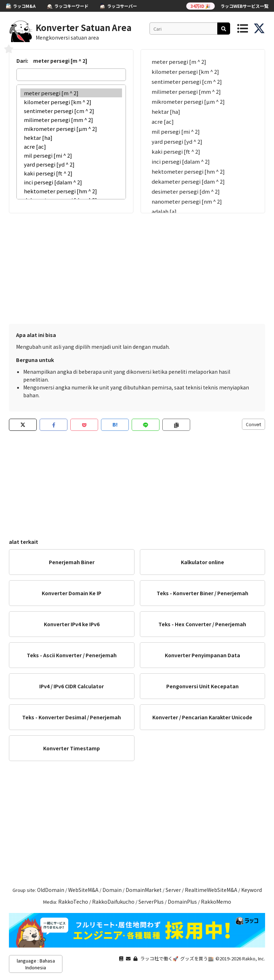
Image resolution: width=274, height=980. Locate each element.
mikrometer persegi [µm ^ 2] (71, 129)
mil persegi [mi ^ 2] (71, 155)
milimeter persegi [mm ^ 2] (71, 120)
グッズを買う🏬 (197, 958)
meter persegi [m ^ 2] (71, 93)
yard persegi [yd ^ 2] (71, 164)
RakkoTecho (73, 902)
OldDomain (51, 890)
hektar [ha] (71, 137)
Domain (112, 890)
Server (173, 890)
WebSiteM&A (83, 890)
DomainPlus (182, 902)
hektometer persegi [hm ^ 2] (71, 191)
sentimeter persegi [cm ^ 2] (71, 111)
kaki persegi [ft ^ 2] (71, 173)
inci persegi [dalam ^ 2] (71, 182)
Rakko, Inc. (254, 958)
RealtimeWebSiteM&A (211, 890)
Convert (253, 424)
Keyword (252, 890)
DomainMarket (144, 890)
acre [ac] (71, 146)
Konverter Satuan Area (84, 27)
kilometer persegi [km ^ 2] (71, 102)
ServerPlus (151, 902)
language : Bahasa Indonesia (36, 964)
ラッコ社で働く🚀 (159, 958)
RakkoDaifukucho (113, 902)
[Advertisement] (137, 267)
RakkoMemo (216, 902)
